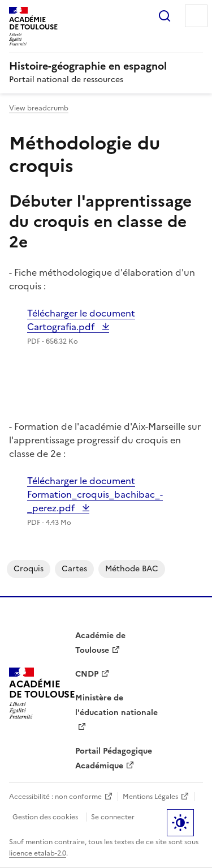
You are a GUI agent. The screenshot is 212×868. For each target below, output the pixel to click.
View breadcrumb (39, 108)
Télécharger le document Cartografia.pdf (81, 320)
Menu (196, 16)
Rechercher (165, 16)
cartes (74, 569)
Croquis (29, 569)
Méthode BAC (132, 569)
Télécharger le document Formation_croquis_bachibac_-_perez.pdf (95, 494)
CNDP (87, 674)
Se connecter (113, 817)
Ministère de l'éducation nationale (116, 705)
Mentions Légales (150, 797)
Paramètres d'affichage (180, 823)
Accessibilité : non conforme (55, 797)
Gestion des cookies (45, 817)
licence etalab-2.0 (38, 853)
